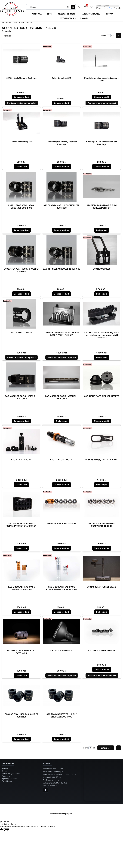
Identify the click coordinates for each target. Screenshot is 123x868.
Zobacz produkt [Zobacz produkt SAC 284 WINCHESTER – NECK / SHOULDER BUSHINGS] (61, 739)
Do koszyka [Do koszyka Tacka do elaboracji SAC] (21, 167)
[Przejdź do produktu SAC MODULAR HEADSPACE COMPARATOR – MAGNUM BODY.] (61, 568)
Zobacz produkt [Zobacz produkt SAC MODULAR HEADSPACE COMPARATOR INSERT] (102, 548)
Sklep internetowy (59, 814)
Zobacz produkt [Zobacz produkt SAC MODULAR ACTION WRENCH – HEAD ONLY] (21, 421)
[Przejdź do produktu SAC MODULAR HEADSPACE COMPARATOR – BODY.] (21, 568)
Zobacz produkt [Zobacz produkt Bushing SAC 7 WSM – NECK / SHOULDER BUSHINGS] (21, 230)
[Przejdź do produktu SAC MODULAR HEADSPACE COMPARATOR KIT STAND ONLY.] (21, 505)
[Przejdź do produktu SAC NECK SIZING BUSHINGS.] (102, 632)
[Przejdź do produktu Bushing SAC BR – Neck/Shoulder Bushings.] (102, 123)
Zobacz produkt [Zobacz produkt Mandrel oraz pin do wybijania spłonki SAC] (102, 97)
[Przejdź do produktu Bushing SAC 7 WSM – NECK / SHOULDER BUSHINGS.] (21, 187)
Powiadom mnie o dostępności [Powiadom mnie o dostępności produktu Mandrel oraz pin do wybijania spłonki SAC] (102, 103)
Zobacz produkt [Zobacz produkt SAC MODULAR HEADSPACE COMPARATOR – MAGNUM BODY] (61, 612)
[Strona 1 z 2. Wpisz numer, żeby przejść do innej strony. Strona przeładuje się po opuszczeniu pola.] (109, 36)
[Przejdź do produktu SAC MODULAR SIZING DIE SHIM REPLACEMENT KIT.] (102, 187)
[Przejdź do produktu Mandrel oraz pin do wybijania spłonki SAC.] (102, 59)
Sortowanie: (7, 31)
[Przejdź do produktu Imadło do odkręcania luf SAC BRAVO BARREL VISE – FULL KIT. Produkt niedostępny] (61, 314)
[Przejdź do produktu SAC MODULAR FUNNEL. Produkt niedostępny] (61, 632)
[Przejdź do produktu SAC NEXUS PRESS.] (102, 250)
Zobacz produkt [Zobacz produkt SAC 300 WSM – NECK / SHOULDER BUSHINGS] (21, 739)
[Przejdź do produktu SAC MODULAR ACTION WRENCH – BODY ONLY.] (61, 377)
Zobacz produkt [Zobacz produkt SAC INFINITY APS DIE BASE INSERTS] (102, 421)
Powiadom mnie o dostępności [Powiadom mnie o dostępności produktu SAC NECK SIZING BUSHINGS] (102, 675)
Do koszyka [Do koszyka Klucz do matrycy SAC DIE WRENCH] (102, 485)
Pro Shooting (6, 23)
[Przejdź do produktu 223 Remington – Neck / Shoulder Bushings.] (61, 123)
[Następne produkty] (106, 748)
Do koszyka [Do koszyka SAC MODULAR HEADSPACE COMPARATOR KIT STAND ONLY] (21, 548)
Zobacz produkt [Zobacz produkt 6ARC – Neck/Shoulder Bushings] (21, 97)
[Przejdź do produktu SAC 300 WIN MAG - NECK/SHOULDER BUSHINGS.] (61, 187)
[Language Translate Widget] (107, 6)
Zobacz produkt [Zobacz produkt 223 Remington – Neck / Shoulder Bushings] (61, 167)
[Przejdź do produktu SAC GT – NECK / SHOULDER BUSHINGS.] (61, 250)
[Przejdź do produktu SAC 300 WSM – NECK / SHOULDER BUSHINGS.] (21, 696)
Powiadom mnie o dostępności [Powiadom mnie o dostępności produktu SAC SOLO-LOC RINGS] (21, 357)
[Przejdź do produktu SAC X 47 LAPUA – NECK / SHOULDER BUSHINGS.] (21, 250)
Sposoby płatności (10, 779)
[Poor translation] (6, 830)
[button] (73, 7)
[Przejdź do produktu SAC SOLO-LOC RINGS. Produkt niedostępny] (21, 314)
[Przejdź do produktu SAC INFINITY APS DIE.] (21, 441)
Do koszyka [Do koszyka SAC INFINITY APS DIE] (21, 485)
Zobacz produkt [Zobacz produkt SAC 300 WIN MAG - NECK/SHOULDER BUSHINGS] (61, 230)
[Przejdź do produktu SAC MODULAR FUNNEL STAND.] (102, 568)
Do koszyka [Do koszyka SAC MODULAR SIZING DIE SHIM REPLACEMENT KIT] (102, 230)
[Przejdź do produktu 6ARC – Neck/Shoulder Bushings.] (21, 59)
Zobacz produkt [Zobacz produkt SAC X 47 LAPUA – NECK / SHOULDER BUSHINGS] (21, 294)
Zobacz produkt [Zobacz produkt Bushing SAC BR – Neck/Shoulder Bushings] (102, 167)
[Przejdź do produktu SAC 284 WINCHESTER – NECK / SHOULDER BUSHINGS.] (61, 696)
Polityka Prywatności (11, 774)
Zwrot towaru (7, 781)
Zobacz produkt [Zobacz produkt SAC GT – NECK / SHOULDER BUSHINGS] (61, 294)
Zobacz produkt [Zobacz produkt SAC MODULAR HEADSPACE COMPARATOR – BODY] (21, 612)
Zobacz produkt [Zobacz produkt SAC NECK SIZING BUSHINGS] (102, 669)
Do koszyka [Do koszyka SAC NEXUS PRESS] (102, 294)
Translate (116, 8)
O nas (5, 771)
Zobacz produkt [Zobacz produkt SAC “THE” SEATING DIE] (61, 485)
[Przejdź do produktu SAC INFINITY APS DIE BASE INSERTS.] (102, 377)
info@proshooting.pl (55, 771)
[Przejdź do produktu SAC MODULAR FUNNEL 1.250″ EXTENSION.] (21, 632)
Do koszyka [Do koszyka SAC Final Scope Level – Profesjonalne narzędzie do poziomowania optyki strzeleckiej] (102, 357)
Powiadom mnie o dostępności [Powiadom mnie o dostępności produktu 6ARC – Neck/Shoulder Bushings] (21, 103)
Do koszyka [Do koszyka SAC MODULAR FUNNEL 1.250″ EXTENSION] (21, 675)
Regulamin (6, 776)
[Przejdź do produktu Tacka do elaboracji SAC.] (21, 123)
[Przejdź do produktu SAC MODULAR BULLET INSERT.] (61, 505)
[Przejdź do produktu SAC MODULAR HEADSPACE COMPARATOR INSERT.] (102, 505)
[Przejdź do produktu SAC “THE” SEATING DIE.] (61, 441)
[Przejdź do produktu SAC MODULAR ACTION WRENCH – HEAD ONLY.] (21, 377)
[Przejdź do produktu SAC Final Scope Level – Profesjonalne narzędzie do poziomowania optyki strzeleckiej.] (102, 314)
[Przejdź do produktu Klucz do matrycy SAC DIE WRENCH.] (102, 441)
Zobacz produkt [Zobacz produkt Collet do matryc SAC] (61, 103)
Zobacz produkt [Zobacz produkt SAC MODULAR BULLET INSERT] (61, 548)
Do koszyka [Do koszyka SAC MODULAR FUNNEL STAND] (102, 612)
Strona (104, 36)
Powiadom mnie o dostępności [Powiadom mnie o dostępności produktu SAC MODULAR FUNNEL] (62, 675)
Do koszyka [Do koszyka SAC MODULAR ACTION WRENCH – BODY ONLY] (61, 421)
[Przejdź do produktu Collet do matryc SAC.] (61, 59)
